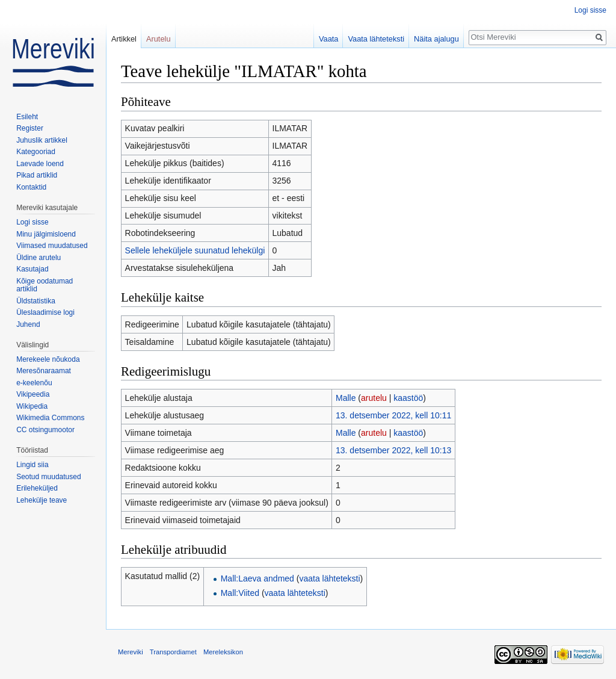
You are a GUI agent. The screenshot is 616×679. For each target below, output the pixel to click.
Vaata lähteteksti (376, 39)
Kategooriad (36, 152)
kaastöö (408, 398)
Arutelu (159, 39)
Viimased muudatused (52, 246)
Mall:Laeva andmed (257, 578)
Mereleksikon (223, 652)
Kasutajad (32, 269)
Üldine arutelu (38, 258)
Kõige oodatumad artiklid (45, 285)
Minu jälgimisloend (46, 234)
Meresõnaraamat (44, 371)
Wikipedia (32, 406)
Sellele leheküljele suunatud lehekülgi (195, 250)
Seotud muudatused (48, 477)
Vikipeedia (33, 394)
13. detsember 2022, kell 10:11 (393, 415)
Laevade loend (40, 164)
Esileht (27, 117)
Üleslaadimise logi (45, 312)
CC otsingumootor (45, 430)
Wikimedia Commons (50, 418)
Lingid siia (32, 465)
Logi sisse (590, 10)
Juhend (28, 324)
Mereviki (131, 652)
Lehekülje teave (42, 500)
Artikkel (124, 39)
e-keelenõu (34, 383)
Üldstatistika (36, 301)
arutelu (374, 398)
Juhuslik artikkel (42, 140)
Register (30, 128)
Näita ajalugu (436, 39)
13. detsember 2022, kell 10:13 (393, 450)
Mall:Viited (240, 593)
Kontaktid (31, 187)
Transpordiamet (173, 652)
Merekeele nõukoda (48, 359)
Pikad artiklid (37, 175)
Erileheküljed (37, 488)
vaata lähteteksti (329, 578)
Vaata (329, 39)
